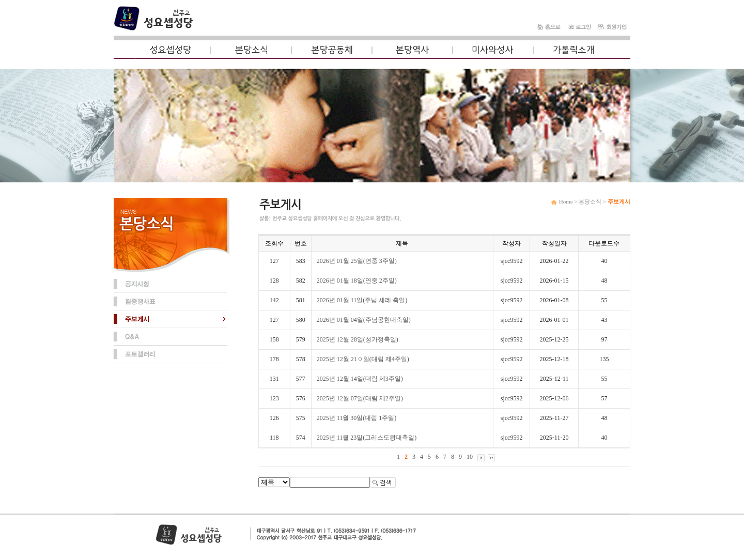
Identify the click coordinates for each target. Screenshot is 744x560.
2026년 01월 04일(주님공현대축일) (364, 320)
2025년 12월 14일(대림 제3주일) (360, 379)
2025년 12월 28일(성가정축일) (358, 339)
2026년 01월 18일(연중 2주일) (357, 281)
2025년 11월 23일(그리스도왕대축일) (367, 438)
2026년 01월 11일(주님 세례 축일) (362, 300)
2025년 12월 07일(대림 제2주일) (360, 398)
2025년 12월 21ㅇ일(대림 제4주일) (363, 359)
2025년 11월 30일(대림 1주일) (357, 418)
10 (470, 457)
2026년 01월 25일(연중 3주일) (357, 261)
